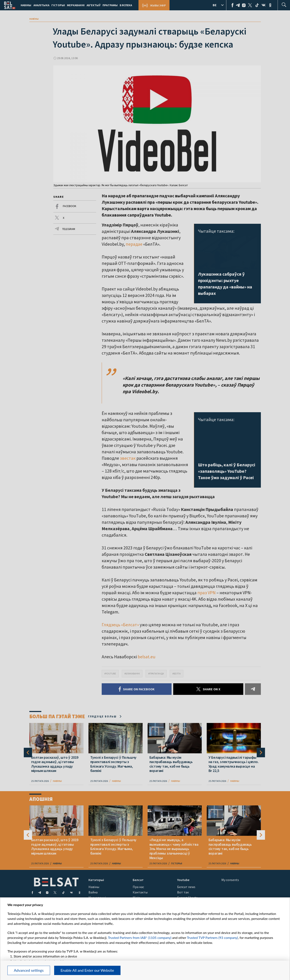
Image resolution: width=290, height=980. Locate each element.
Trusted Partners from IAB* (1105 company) (140, 938)
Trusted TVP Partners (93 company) (212, 938)
